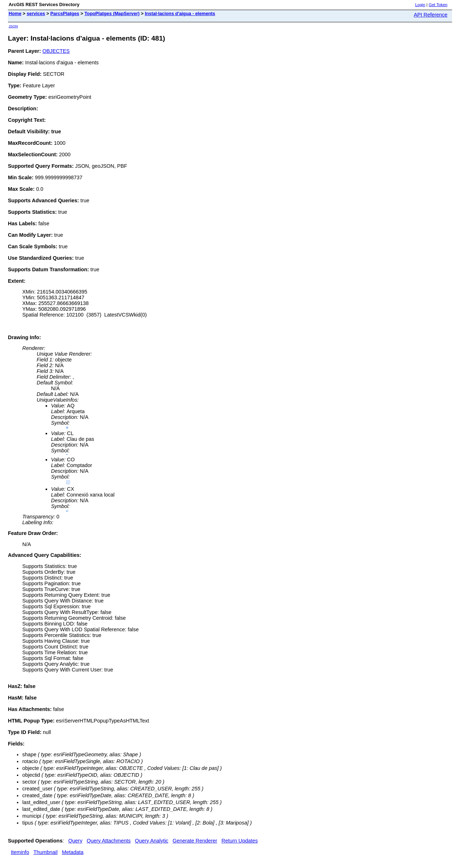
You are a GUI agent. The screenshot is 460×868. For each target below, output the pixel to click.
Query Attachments (109, 841)
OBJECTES (56, 51)
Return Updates (240, 841)
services (36, 13)
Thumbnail (45, 852)
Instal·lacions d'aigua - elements (180, 13)
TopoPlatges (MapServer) (112, 13)
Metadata (73, 852)
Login (420, 5)
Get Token (438, 5)
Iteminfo (20, 852)
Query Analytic (152, 841)
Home (15, 13)
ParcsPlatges (65, 13)
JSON (13, 26)
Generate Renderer (195, 841)
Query (75, 841)
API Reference (431, 15)
